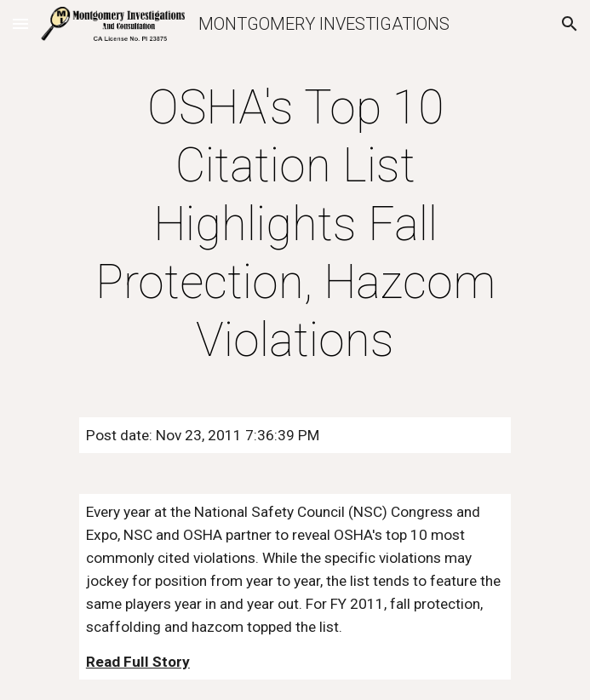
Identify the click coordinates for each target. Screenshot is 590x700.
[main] (295, 224)
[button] (20, 23)
